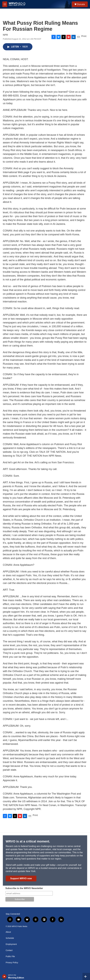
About (8, 932)
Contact (9, 950)
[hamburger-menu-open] (5, 4)
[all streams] (86, 976)
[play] (4, 976)
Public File (10, 956)
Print (84, 36)
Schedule (10, 938)
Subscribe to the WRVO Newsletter (24, 888)
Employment (11, 944)
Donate (81, 4)
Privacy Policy (12, 963)
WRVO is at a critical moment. (28, 841)
